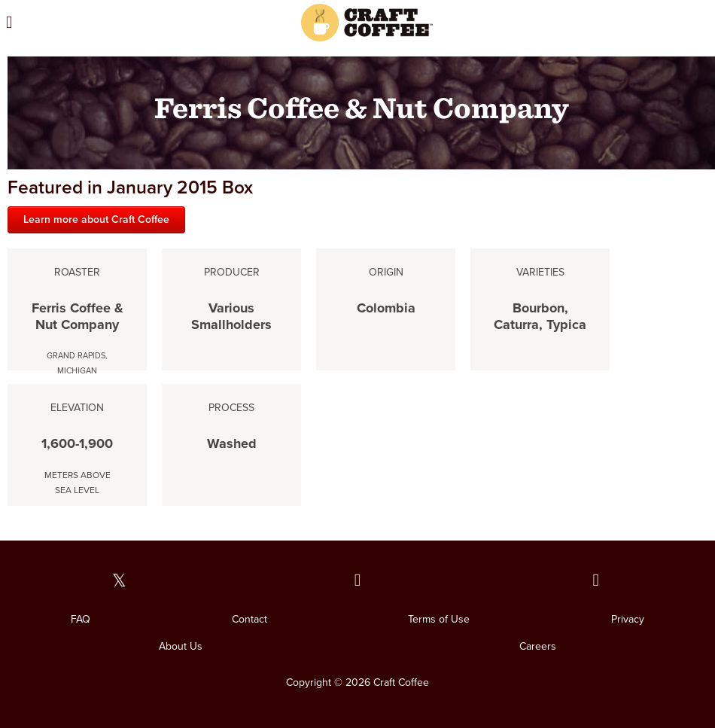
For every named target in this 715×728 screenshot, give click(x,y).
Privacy (628, 619)
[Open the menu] (103, 23)
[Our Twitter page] (119, 581)
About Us (181, 646)
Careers (538, 646)
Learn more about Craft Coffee (96, 219)
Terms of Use (439, 619)
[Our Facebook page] (358, 581)
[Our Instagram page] (596, 581)
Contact (249, 619)
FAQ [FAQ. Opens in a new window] (81, 619)
